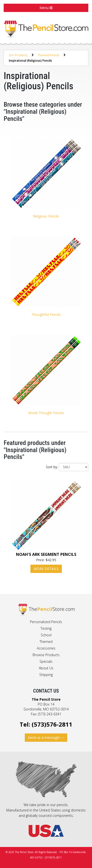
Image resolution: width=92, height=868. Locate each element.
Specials (46, 661)
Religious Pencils (46, 216)
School (46, 635)
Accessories (46, 648)
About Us (46, 668)
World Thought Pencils (46, 413)
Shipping (46, 675)
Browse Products (46, 655)
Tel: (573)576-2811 (46, 724)
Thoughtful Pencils (46, 314)
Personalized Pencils (46, 622)
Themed (46, 642)
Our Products (18, 55)
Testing (46, 628)
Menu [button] (46, 8)
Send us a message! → (46, 737)
